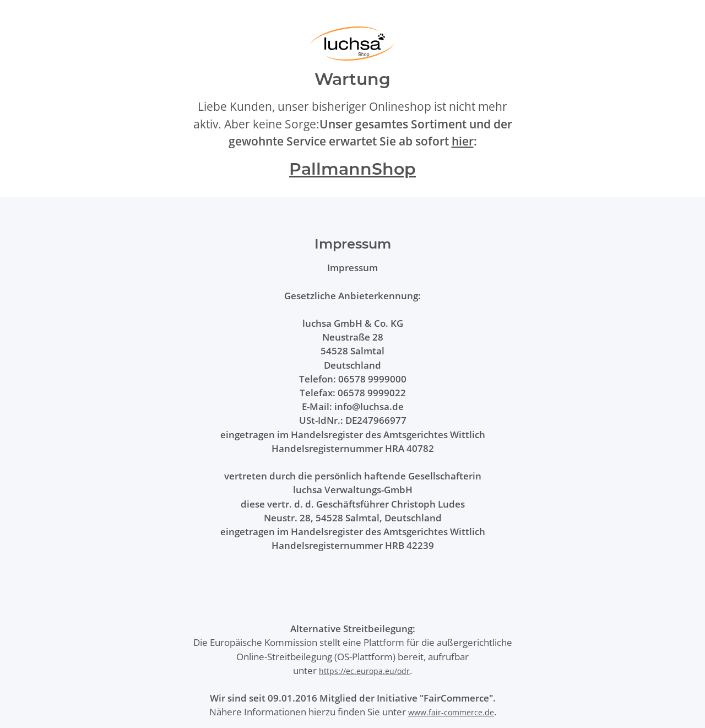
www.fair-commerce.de (451, 712)
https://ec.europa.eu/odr (364, 671)
